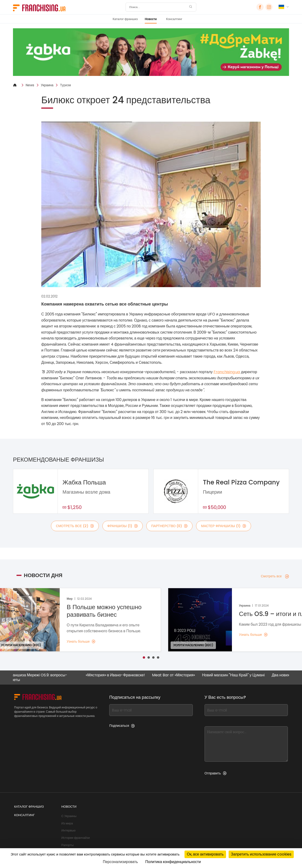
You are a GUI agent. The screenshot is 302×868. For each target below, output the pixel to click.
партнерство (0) (169, 526)
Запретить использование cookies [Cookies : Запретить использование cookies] (261, 854)
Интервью (68, 830)
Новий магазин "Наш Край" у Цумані (237, 675)
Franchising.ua (227, 372)
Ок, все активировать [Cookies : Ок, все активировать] (205, 854)
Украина (47, 85)
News (30, 85)
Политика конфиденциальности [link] (173, 862)
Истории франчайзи (75, 838)
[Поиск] (158, 7)
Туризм (65, 85)
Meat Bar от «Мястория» (177, 675)
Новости (151, 19)
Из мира (67, 823)
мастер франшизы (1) (224, 526)
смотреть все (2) (75, 526)
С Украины (69, 816)
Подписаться (122, 726)
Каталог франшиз (125, 19)
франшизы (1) (123, 526)
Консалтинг (174, 19)
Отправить (216, 773)
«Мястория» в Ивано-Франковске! (119, 675)
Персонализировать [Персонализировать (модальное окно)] (120, 862)
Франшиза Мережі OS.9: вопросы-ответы (41, 677)
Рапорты (67, 845)
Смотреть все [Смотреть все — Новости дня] (275, 576)
